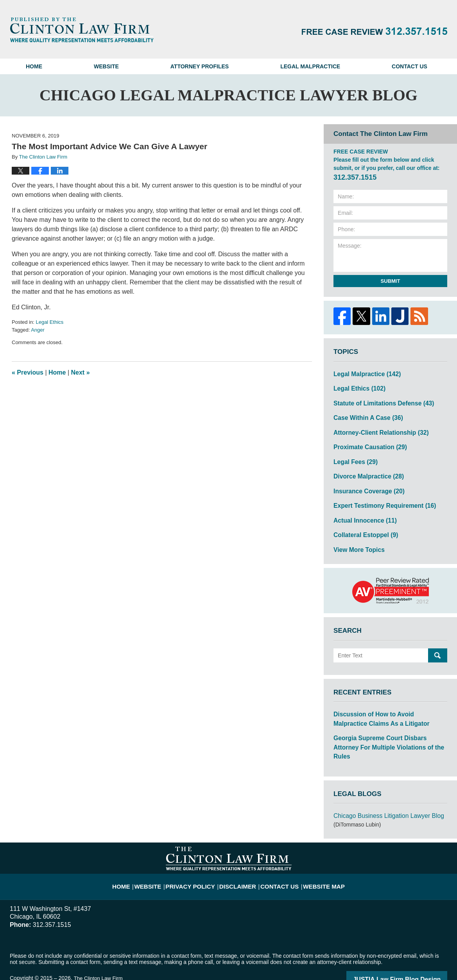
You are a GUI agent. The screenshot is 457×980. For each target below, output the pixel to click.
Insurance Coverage (365, 483)
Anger (38, 330)
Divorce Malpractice (365, 469)
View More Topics (356, 537)
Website (106, 66)
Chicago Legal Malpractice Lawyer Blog (82, 30)
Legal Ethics (49, 322)
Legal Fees (353, 455)
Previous (28, 372)
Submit (391, 281)
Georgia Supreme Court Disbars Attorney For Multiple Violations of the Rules (387, 727)
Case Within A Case (365, 414)
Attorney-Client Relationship (376, 428)
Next (81, 372)
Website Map (316, 854)
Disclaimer (239, 854)
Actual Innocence (362, 510)
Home (34, 66)
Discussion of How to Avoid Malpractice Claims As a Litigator (385, 705)
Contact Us (410, 66)
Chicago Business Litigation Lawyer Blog (383, 789)
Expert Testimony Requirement (379, 496)
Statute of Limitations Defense (378, 401)
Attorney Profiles (200, 66)
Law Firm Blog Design (410, 952)
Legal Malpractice (310, 66)
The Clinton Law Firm (99, 951)
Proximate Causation (366, 442)
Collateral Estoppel (362, 524)
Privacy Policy (198, 854)
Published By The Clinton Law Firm (375, 31)
